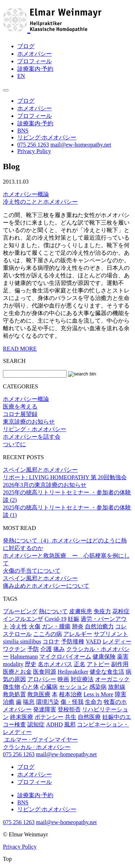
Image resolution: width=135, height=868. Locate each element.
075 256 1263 (33, 145)
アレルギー (78, 634)
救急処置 (14, 694)
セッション (73, 687)
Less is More (98, 694)
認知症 (36, 724)
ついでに (14, 444)
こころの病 (48, 634)
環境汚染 (48, 702)
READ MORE (20, 349)
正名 (80, 664)
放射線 (117, 687)
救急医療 (39, 694)
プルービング (20, 611)
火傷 (35, 626)
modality (13, 664)
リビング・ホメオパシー (35, 429)
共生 (71, 717)
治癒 (9, 702)
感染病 (98, 687)
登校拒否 (69, 709)
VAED (93, 641)
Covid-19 (55, 619)
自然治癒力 (99, 626)
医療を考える (20, 407)
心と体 (30, 687)
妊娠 (73, 619)
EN (21, 76)
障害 (121, 694)
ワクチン (14, 649)
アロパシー (42, 679)
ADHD (54, 724)
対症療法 (82, 679)
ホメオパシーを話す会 (32, 437)
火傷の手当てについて (32, 571)
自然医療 (89, 717)
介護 (46, 649)
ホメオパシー (35, 54)
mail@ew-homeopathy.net (81, 145)
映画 (63, 679)
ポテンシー (49, 717)
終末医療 (22, 717)
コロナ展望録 (20, 414)
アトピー (98, 664)
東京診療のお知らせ (29, 422)
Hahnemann (24, 657)
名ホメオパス (55, 664)
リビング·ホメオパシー (47, 137)
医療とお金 (17, 672)
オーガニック (112, 679)
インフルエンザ (23, 619)
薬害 (123, 657)
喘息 (29, 702)
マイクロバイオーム (65, 657)
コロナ (51, 641)
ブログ (26, 46)
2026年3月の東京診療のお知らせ (45, 485)
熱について (53, 611)
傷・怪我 (72, 702)
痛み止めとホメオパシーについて (46, 586)
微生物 (12, 687)
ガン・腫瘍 (56, 626)
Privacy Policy (34, 151)
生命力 (94, 702)
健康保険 (104, 657)
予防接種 (73, 641)
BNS (23, 131)
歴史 (31, 664)
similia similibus (22, 641)
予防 (33, 649)
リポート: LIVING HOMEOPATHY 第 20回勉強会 (65, 477)
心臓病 (49, 687)
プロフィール (35, 61)
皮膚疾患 (81, 611)
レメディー (117, 641)
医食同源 (45, 672)
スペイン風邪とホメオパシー (40, 470)
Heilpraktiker (73, 672)
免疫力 (102, 611)
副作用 (120, 664)
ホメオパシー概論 (26, 194)
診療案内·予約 (35, 69)
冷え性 (19, 626)
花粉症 (121, 611)
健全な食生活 (107, 672)
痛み (59, 649)
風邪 (70, 724)
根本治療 (71, 694)
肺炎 (78, 626)
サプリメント (111, 634)
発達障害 (45, 709)
